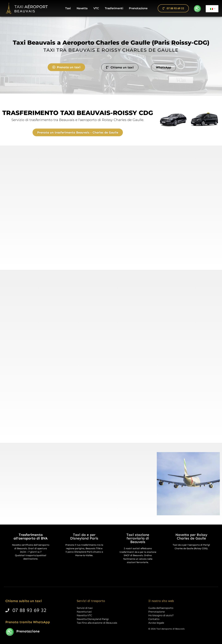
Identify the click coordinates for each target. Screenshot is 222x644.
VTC (96, 8)
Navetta (82, 8)
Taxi (68, 8)
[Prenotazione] (10, 632)
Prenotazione (138, 8)
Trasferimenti (114, 8)
